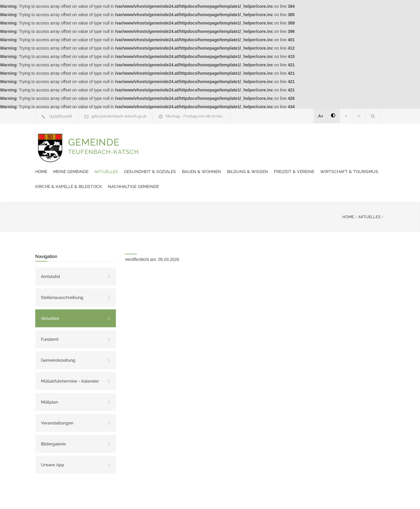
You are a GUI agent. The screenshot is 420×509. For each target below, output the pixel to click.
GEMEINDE (104, 152)
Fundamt (50, 321)
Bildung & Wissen (358, 139)
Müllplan (49, 384)
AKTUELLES (369, 199)
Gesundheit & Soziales (260, 139)
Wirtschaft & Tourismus (221, 154)
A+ (321, 116)
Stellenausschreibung (62, 279)
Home (152, 139)
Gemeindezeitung (58, 342)
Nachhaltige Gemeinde (171, 169)
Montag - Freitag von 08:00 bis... (195, 116)
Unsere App (53, 447)
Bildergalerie (53, 426)
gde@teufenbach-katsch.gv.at (119, 116)
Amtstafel (50, 259)
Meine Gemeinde (181, 139)
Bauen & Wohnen (312, 139)
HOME (348, 199)
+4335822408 (60, 116)
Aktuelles (217, 139)
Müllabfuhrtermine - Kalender (70, 363)
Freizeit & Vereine (166, 154)
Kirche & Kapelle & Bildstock (289, 154)
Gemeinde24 (181, 496)
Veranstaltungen (57, 405)
